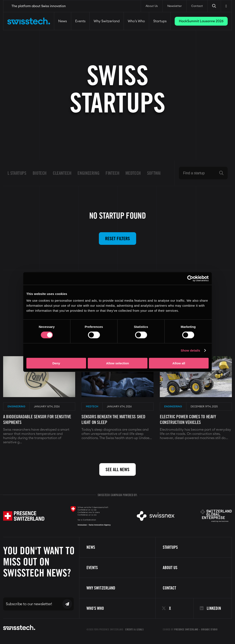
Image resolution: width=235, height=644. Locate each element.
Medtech (133, 173)
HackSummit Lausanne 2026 (201, 21)
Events (80, 21)
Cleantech (62, 173)
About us (170, 568)
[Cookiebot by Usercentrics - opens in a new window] (190, 279)
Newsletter (175, 6)
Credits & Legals (134, 630)
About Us (152, 6)
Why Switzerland (107, 21)
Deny (56, 363)
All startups (15, 173)
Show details (190, 350)
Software (156, 173)
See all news (117, 469)
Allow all (179, 363)
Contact (197, 6)
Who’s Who (136, 21)
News (63, 21)
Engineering (88, 173)
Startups (160, 21)
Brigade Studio (209, 629)
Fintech (112, 173)
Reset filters (117, 239)
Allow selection (117, 363)
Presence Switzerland (186, 629)
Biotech (40, 173)
